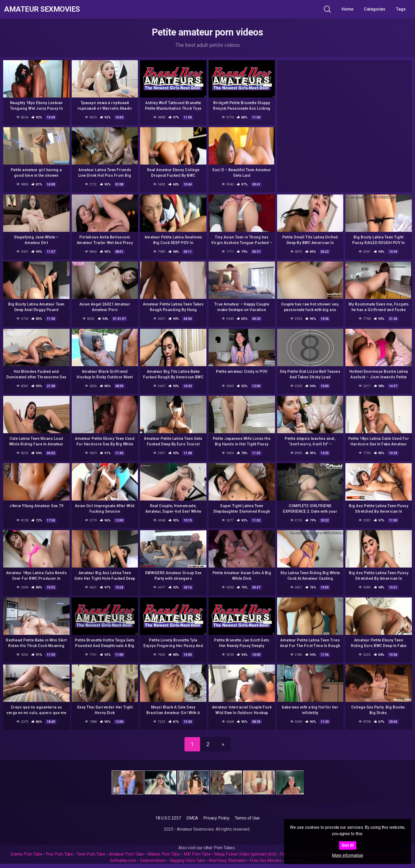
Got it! (348, 845)
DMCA (192, 818)
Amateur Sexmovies (42, 9)
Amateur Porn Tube (127, 854)
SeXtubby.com (123, 860)
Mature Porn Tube (164, 854)
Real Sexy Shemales (227, 860)
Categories (375, 9)
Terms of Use (247, 818)
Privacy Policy (216, 818)
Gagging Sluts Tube (187, 860)
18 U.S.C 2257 (168, 818)
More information (348, 855)
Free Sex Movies (266, 860)
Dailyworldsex (153, 860)
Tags (401, 9)
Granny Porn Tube (26, 854)
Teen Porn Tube (91, 854)
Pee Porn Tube (59, 854)
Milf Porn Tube (197, 854)
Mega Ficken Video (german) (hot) (245, 854)
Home (348, 9)
